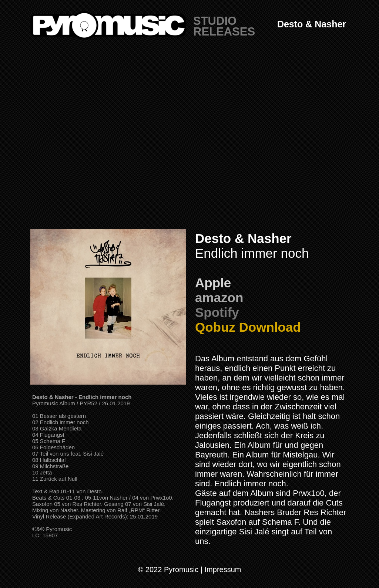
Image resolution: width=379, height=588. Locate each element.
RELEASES (224, 32)
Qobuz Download (248, 327)
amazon (219, 298)
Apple (213, 283)
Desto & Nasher (312, 24)
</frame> (189, 141)
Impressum (223, 570)
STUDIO (215, 21)
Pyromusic (59, 529)
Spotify (217, 312)
